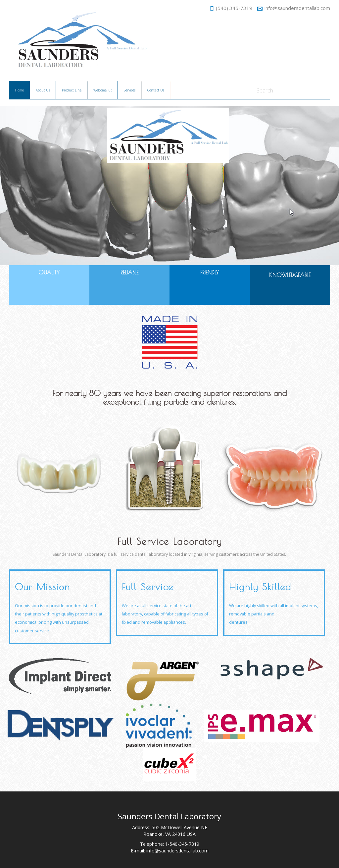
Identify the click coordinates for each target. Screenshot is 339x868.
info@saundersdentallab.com (294, 8)
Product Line (72, 90)
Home (22, 89)
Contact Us (156, 90)
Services (130, 90)
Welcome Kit (103, 90)
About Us (43, 90)
